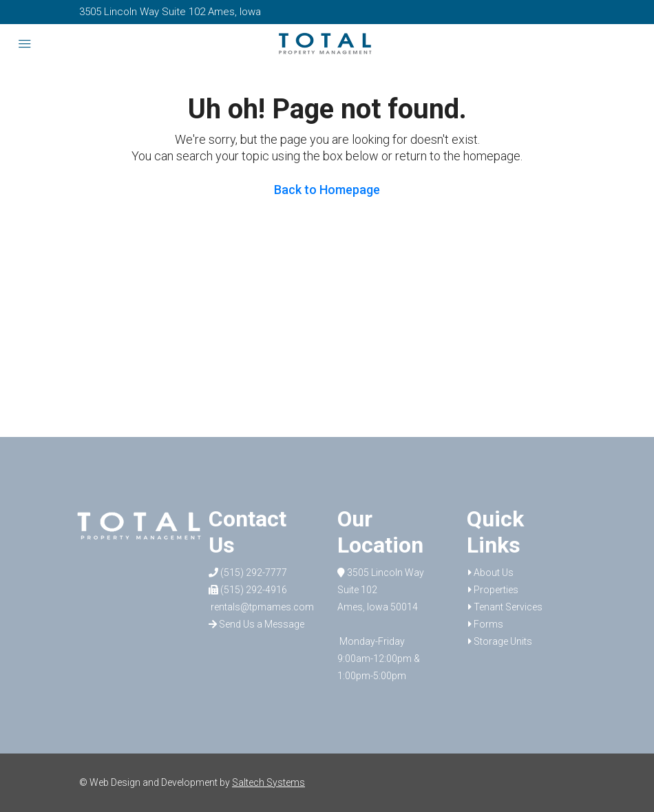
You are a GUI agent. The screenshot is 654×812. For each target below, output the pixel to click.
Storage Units (503, 641)
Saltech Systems (268, 782)
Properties (496, 590)
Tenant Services (508, 607)
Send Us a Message (256, 624)
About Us (494, 573)
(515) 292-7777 (248, 573)
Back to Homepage (327, 190)
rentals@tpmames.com (261, 607)
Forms (488, 624)
